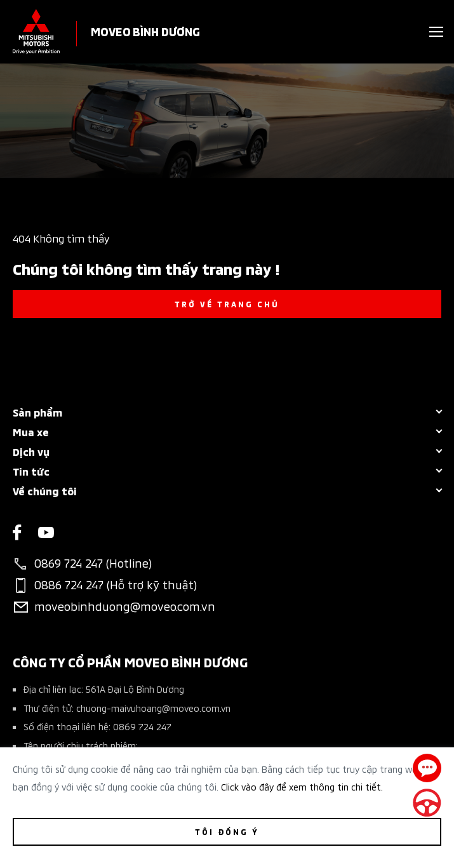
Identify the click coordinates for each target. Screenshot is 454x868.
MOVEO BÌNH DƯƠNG (145, 31)
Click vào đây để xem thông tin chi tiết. (302, 786)
